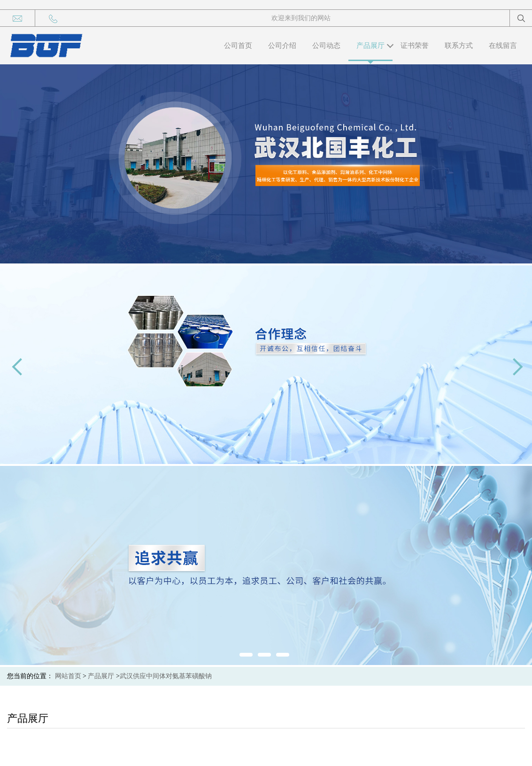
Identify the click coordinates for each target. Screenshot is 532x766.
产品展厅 (370, 46)
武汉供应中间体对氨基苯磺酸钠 (166, 676)
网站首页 (68, 676)
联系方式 (459, 46)
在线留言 (503, 46)
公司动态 (326, 46)
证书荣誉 (415, 46)
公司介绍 (282, 46)
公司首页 (238, 46)
